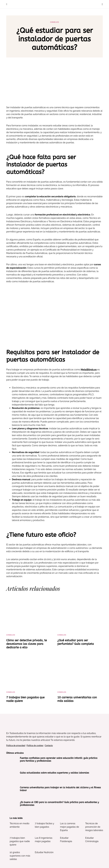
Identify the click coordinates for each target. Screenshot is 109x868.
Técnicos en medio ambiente (20, 825)
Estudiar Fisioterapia (66, 840)
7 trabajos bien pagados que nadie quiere (20, 841)
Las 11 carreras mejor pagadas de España (70, 827)
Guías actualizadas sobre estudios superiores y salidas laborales (54, 773)
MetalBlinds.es (89, 370)
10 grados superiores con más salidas (20, 856)
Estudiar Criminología (92, 840)
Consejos (54, 22)
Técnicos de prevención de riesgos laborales (94, 827)
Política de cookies (35, 745)
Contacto (49, 745)
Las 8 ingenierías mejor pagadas (44, 840)
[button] (7, 4)
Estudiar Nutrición (44, 852)
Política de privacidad (16, 745)
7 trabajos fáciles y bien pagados (44, 825)
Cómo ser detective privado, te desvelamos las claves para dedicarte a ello (27, 644)
